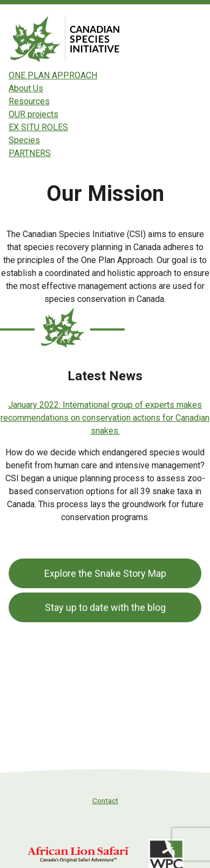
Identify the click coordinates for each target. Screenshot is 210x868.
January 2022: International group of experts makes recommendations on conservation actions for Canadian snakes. (105, 418)
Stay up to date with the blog (105, 607)
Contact (105, 800)
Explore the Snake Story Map (105, 573)
